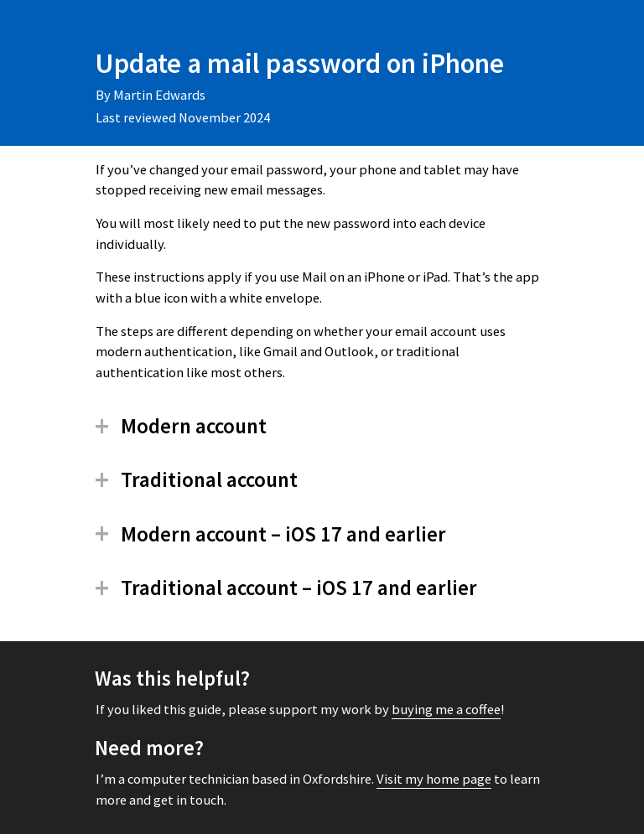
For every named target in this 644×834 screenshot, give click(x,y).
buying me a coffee (446, 710)
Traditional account (209, 480)
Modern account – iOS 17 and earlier (283, 534)
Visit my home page (434, 779)
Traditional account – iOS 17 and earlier (299, 588)
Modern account (194, 426)
